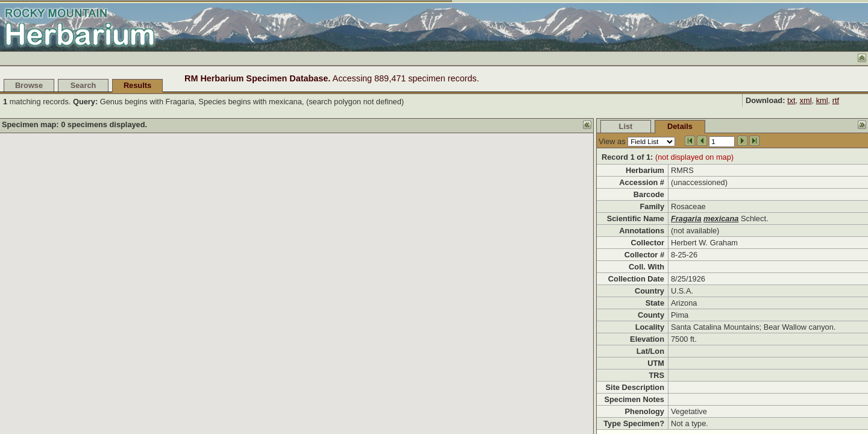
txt (791, 100)
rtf (836, 100)
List (626, 126)
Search (83, 85)
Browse (29, 85)
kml (822, 100)
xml (806, 100)
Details (680, 126)
